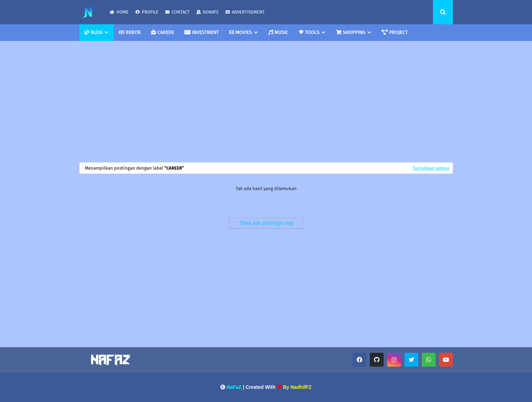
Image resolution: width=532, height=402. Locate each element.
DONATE (208, 12)
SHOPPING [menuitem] (351, 32)
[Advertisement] (266, 100)
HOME (119, 12)
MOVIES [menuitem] (241, 32)
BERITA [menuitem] (130, 32)
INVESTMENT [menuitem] (202, 32)
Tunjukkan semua (431, 168)
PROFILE (147, 12)
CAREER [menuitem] (163, 32)
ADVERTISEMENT (245, 12)
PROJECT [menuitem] (395, 32)
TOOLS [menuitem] (309, 32)
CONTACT (177, 12)
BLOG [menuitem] (94, 32)
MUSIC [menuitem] (278, 32)
